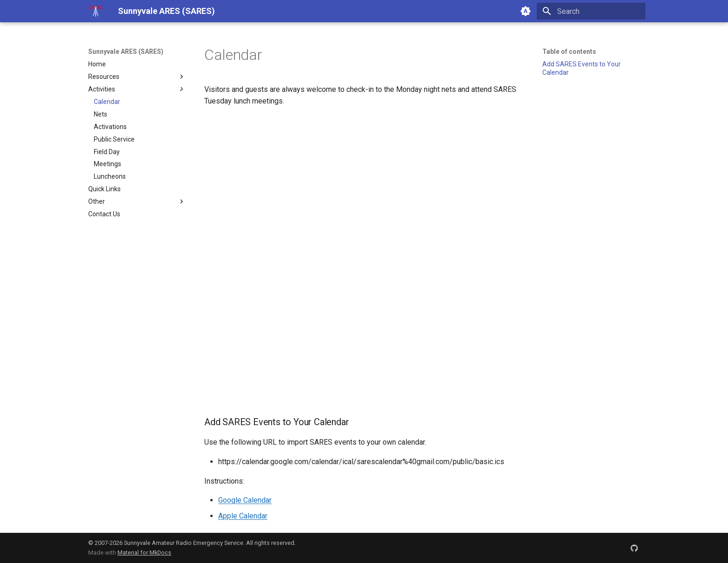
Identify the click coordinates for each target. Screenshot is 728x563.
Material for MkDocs (144, 553)
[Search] (591, 11)
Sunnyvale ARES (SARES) (126, 52)
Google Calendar (245, 500)
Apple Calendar (243, 516)
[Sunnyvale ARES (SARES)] (96, 11)
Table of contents (569, 52)
